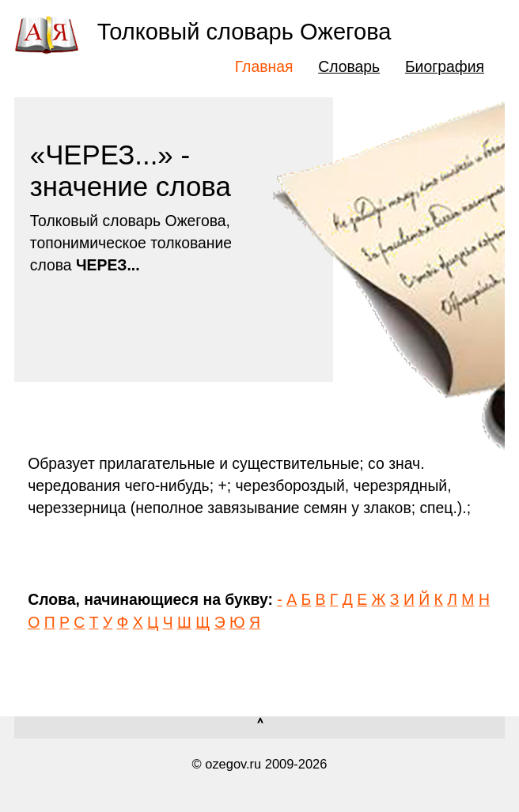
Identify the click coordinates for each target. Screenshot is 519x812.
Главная (264, 66)
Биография (445, 66)
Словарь (349, 66)
